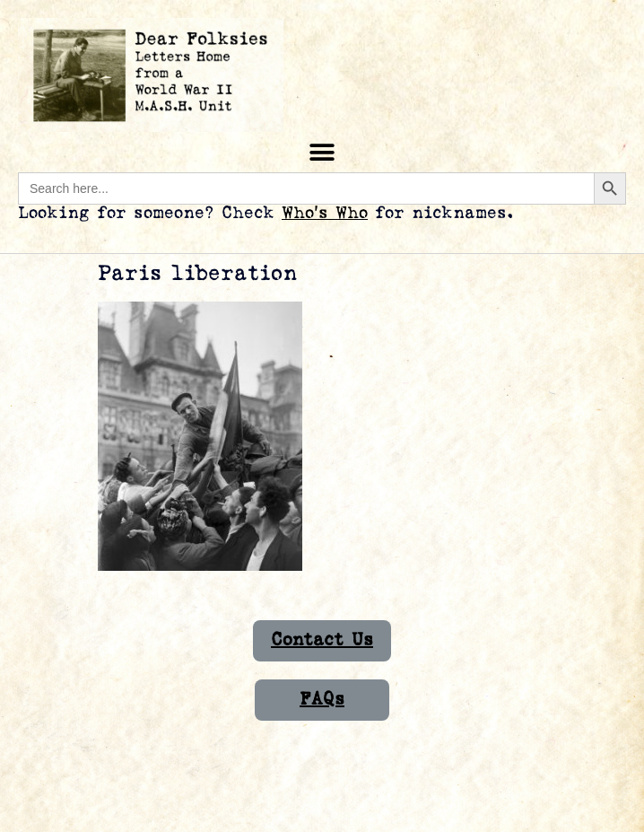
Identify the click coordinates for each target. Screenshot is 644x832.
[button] (322, 152)
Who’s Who (325, 213)
